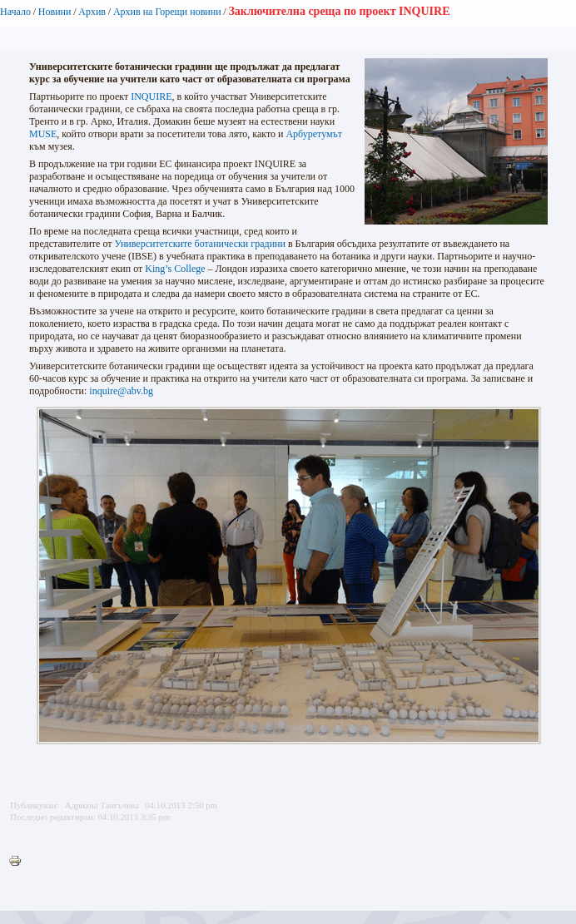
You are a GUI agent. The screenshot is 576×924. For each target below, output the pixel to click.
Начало (15, 12)
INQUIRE (151, 96)
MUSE (43, 134)
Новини (55, 12)
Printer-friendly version (19, 862)
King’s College (175, 269)
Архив (92, 12)
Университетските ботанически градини (199, 244)
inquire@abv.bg (121, 391)
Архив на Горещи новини (167, 12)
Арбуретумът (314, 134)
